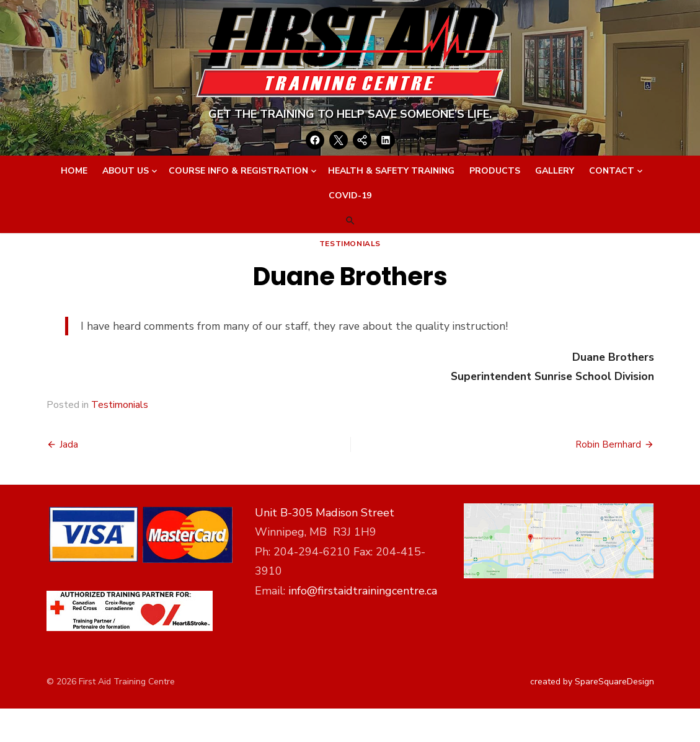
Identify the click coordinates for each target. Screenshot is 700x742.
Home (74, 171)
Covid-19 (350, 196)
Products (495, 171)
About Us (126, 171)
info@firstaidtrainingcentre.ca (363, 591)
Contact (612, 171)
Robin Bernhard (608, 444)
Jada (69, 444)
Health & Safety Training (391, 171)
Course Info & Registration (238, 171)
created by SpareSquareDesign (592, 682)
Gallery (555, 171)
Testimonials (350, 244)
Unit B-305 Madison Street (325, 513)
